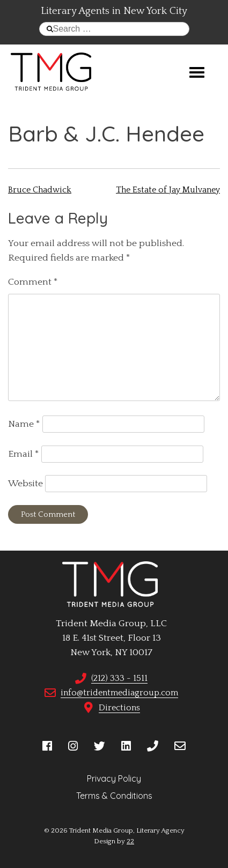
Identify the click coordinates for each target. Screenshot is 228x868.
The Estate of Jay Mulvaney (168, 190)
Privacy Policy (114, 778)
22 (130, 841)
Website (25, 484)
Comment (33, 282)
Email (24, 454)
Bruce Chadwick (40, 190)
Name (24, 424)
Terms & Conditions (114, 796)
